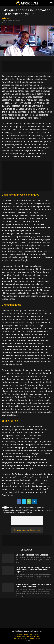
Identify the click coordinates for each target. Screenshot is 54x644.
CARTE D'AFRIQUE (22, 634)
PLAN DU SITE (33, 634)
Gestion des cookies (34, 639)
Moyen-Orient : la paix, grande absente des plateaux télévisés (34, 585)
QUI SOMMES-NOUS (20, 636)
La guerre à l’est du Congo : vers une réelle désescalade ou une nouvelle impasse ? (33, 570)
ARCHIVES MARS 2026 (21, 639)
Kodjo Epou (6, 18)
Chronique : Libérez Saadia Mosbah (32, 555)
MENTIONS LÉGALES (34, 636)
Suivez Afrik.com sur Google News (27, 530)
